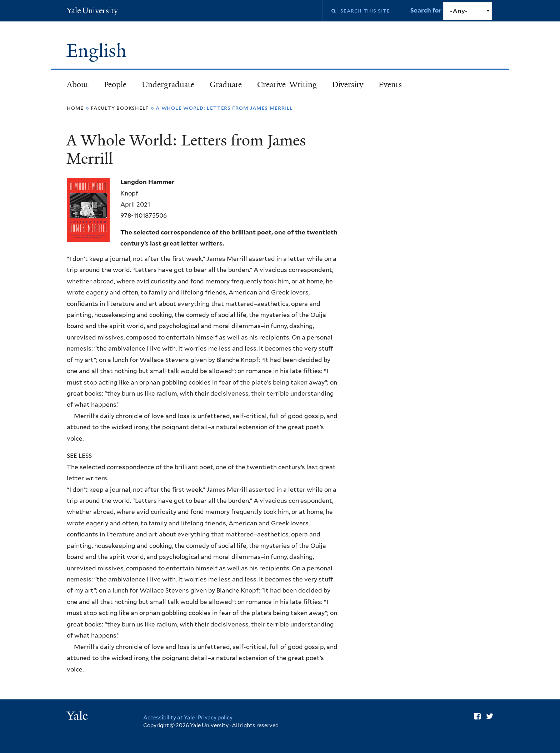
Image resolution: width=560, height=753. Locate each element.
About (78, 85)
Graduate (226, 85)
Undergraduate (168, 85)
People (115, 85)
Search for (427, 10)
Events (390, 85)
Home (75, 108)
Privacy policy (215, 718)
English (99, 51)
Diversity (348, 85)
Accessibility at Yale (169, 718)
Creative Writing (287, 85)
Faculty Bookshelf (120, 108)
